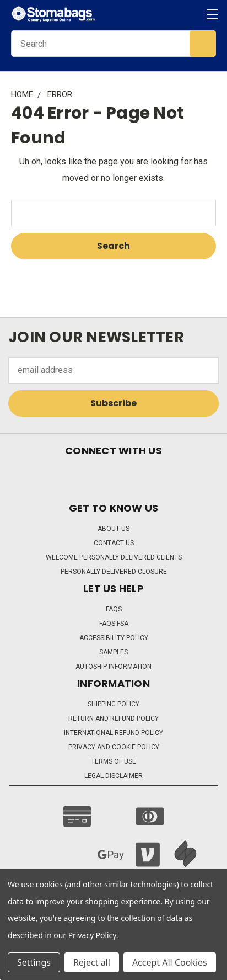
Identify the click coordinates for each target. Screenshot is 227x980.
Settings (34, 962)
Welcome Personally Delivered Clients (114, 557)
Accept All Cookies (170, 962)
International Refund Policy (113, 733)
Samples (113, 652)
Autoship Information (113, 667)
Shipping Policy (113, 704)
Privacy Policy (92, 935)
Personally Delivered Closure (114, 572)
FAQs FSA (114, 624)
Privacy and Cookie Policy (114, 747)
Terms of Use (113, 761)
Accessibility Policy (114, 638)
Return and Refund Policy (113, 718)
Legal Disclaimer (113, 776)
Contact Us (114, 543)
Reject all (92, 962)
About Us (113, 529)
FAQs (114, 609)
